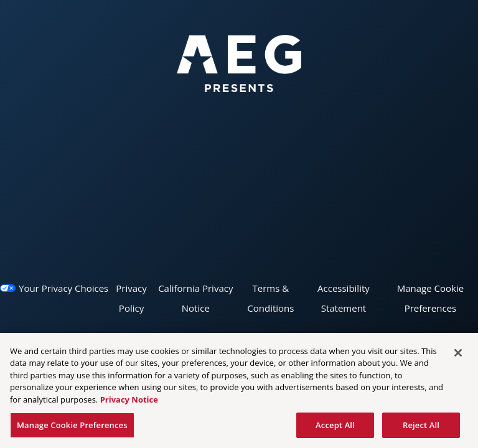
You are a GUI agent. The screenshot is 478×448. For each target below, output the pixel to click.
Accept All (335, 427)
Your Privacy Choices (63, 288)
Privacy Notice (129, 402)
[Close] (458, 355)
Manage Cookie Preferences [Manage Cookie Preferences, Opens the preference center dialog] (72, 427)
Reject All (421, 427)
